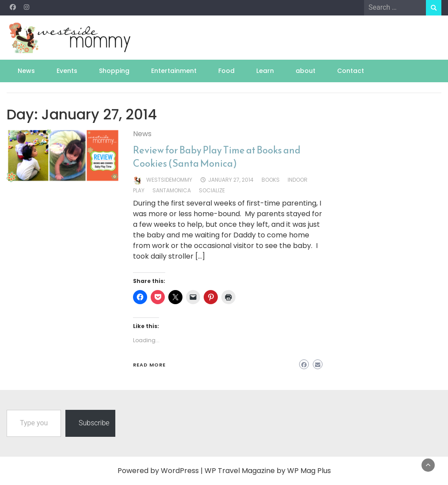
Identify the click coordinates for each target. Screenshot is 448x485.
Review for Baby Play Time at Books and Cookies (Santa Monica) (217, 157)
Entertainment (174, 71)
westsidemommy (169, 180)
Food (226, 71)
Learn (265, 71)
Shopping (114, 71)
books (271, 180)
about (306, 71)
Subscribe (94, 423)
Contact (351, 71)
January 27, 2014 (231, 180)
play (139, 190)
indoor (298, 180)
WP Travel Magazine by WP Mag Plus (268, 471)
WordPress (180, 471)
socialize (212, 190)
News (26, 71)
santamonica (172, 190)
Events (67, 71)
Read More (149, 365)
